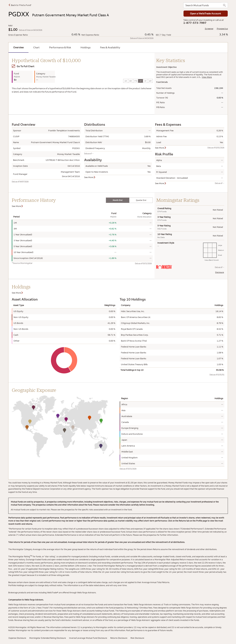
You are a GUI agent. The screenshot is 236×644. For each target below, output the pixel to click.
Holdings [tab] (86, 47)
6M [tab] (131, 81)
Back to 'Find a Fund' (20, 5)
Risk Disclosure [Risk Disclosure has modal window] (137, 638)
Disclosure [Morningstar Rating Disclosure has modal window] (220, 272)
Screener (209, 29)
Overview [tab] (18, 47)
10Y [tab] (150, 81)
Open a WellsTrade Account (206, 13)
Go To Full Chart (23, 66)
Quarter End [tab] (141, 200)
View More (207, 77)
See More (90, 177)
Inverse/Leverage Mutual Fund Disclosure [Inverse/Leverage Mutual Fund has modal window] (88, 638)
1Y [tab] (141, 81)
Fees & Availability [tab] (110, 47)
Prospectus (222, 29)
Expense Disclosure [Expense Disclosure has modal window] (17, 638)
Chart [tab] (36, 47)
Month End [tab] (118, 200)
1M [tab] (126, 81)
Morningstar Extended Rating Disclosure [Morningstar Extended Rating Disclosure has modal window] (48, 638)
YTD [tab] (136, 81)
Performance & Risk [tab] (60, 47)
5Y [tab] (146, 81)
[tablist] (129, 200)
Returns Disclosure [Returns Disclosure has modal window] (119, 638)
